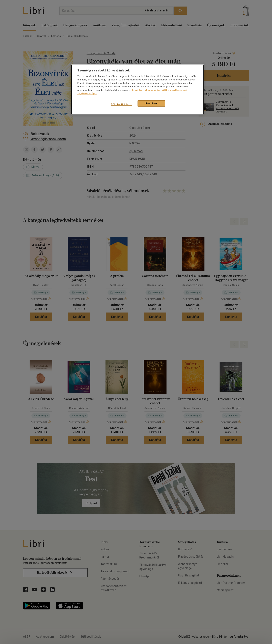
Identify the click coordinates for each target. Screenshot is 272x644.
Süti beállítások (121, 104)
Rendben (151, 103)
